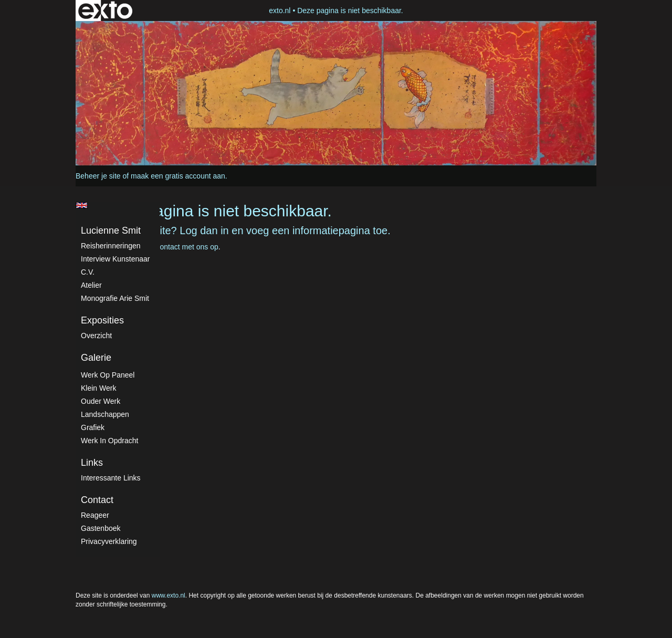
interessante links (111, 478)
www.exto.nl (169, 595)
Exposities (102, 320)
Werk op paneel (108, 375)
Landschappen (105, 414)
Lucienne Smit (111, 231)
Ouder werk (101, 401)
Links (92, 463)
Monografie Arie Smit (115, 298)
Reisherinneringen (111, 246)
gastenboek (101, 528)
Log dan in (204, 231)
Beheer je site (98, 176)
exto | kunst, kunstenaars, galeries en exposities (105, 11)
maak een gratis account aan (178, 176)
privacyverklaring (109, 541)
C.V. (88, 272)
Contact (97, 500)
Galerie (96, 358)
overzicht (96, 336)
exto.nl (280, 11)
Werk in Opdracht (109, 441)
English (82, 205)
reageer (95, 515)
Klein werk (98, 388)
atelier (91, 285)
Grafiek (93, 427)
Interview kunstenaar (115, 259)
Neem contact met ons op (176, 247)
